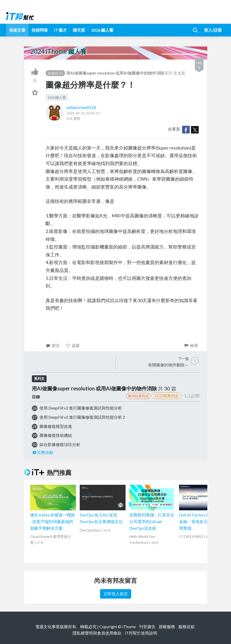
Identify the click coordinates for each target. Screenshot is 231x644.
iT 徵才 (60, 30)
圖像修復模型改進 (56, 426)
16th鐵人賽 (57, 97)
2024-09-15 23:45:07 (83, 113)
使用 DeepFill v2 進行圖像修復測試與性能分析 (81, 408)
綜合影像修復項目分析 (60, 444)
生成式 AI (55, 73)
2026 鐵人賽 (102, 30)
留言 (53, 345)
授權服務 (167, 627)
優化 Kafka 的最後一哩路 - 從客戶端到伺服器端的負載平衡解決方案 (52, 521)
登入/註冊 (213, 30)
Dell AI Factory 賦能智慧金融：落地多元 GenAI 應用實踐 (202, 521)
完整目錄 (43, 452)
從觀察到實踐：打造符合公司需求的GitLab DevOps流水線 (152, 521)
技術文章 (17, 30)
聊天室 (79, 30)
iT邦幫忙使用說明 (141, 633)
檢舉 (191, 345)
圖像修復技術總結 (56, 435)
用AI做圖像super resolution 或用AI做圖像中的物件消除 (115, 73)
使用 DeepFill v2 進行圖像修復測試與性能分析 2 (82, 417)
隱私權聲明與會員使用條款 (97, 633)
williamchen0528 (81, 107)
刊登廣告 (147, 627)
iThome (129, 627)
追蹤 (72, 345)
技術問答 (40, 30)
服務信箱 (186, 627)
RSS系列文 (138, 396)
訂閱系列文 (166, 396)
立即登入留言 (116, 594)
